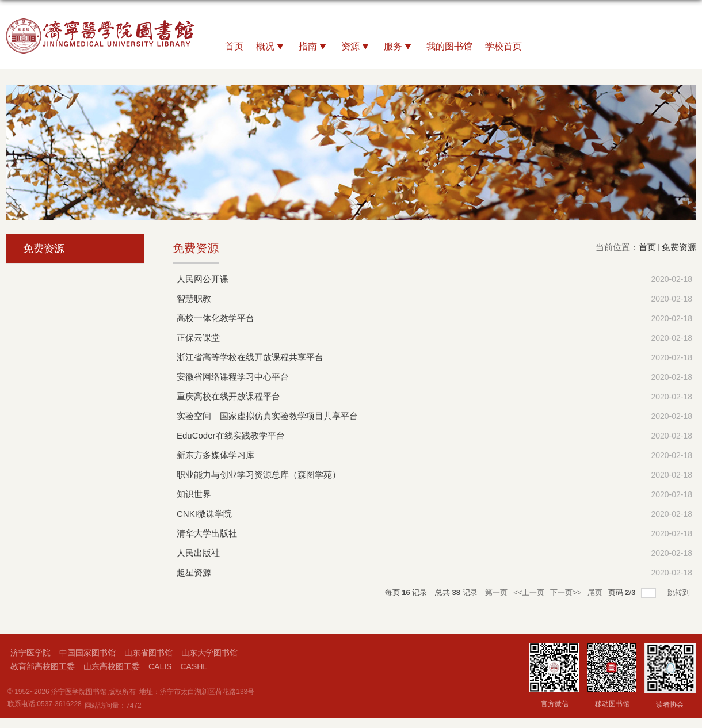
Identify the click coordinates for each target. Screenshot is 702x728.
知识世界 (194, 494)
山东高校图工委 (112, 666)
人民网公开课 (203, 279)
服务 (399, 47)
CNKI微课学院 (204, 514)
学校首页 (503, 46)
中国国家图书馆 (87, 653)
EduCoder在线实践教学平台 (231, 435)
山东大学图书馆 (209, 653)
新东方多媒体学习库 (215, 455)
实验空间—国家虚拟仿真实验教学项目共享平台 (267, 416)
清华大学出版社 (207, 533)
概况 (271, 47)
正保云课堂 (198, 338)
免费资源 (679, 247)
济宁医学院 (30, 653)
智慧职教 (194, 298)
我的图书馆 (449, 46)
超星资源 (194, 572)
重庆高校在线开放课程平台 (228, 396)
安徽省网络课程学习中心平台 (233, 377)
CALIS (160, 666)
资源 (356, 47)
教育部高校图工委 (43, 666)
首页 (234, 46)
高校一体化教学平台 (215, 318)
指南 (314, 47)
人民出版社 (198, 553)
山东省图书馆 (148, 653)
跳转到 (680, 592)
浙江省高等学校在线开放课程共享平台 (250, 357)
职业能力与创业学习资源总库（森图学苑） (259, 474)
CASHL (194, 666)
